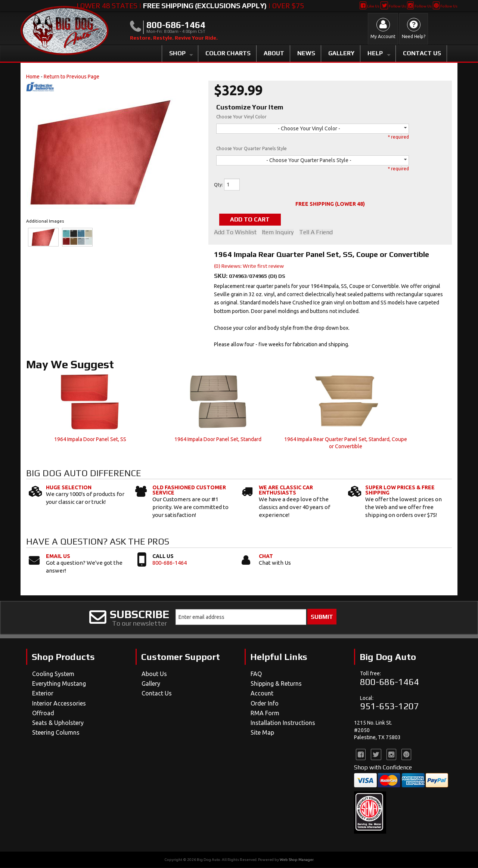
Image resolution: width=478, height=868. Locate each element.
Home (33, 77)
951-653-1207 (389, 706)
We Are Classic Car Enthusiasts (286, 490)
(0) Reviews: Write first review (249, 266)
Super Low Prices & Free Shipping (400, 490)
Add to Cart (252, 219)
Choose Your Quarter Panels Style (252, 148)
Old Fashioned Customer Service (189, 490)
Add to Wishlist (235, 232)
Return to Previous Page (72, 77)
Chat (266, 556)
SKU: (221, 276)
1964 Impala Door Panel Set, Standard (218, 439)
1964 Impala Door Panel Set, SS (90, 439)
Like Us (370, 6)
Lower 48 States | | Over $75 (190, 6)
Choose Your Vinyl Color (241, 117)
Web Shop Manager (297, 860)
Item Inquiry (278, 232)
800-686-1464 (170, 563)
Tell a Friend (317, 232)
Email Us (58, 556)
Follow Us (393, 6)
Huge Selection (69, 488)
